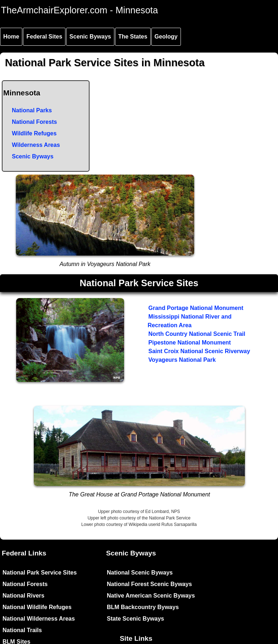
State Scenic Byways (135, 619)
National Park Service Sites (40, 573)
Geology (166, 37)
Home (11, 37)
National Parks (32, 110)
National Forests (34, 122)
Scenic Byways (90, 37)
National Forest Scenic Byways (149, 584)
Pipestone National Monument (190, 343)
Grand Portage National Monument (196, 308)
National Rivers (23, 596)
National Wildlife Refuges (37, 607)
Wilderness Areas (36, 145)
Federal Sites (44, 37)
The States (133, 37)
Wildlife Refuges (34, 133)
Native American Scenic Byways (151, 596)
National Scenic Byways (140, 573)
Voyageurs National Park (182, 360)
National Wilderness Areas (39, 619)
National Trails (22, 630)
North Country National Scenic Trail (197, 334)
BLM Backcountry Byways (143, 607)
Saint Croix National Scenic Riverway (199, 351)
